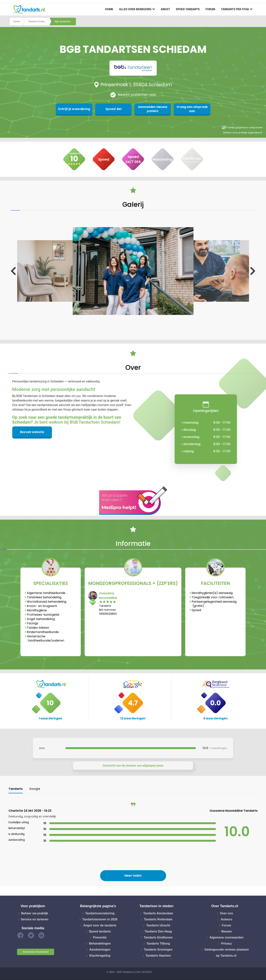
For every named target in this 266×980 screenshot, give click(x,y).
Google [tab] (35, 789)
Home (109, 9)
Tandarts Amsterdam (158, 913)
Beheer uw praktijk (35, 913)
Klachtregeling (100, 956)
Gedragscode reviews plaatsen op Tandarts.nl (227, 953)
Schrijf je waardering (78, 109)
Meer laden (133, 876)
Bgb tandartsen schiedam (65, 21)
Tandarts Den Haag (158, 931)
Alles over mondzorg (135, 9)
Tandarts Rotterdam (158, 919)
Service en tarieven (35, 919)
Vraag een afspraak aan (188, 109)
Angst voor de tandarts (100, 925)
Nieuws (227, 931)
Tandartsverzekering (100, 913)
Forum (210, 9)
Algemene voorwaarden (226, 937)
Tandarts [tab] (16, 789)
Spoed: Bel (115, 109)
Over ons (226, 913)
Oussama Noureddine (108, 596)
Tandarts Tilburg (158, 943)
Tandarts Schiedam (39, 21)
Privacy (226, 943)
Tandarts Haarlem (158, 956)
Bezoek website (32, 432)
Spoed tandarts (188, 9)
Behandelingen (100, 943)
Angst (165, 9)
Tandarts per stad (235, 9)
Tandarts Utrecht (158, 925)
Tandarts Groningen (158, 950)
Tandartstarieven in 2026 (100, 919)
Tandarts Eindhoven (158, 937)
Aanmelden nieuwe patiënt (151, 109)
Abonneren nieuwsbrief (36, 952)
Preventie (100, 937)
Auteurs (226, 919)
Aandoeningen (100, 950)
